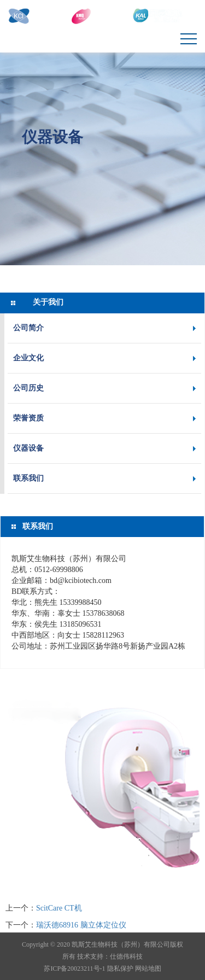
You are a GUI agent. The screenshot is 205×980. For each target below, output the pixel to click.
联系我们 (28, 478)
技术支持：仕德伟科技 (110, 956)
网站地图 (148, 969)
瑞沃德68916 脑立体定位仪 (81, 925)
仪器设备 (52, 136)
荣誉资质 (28, 418)
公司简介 (28, 328)
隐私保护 (120, 969)
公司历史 (28, 388)
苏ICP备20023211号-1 (74, 969)
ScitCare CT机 (59, 908)
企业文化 (28, 358)
